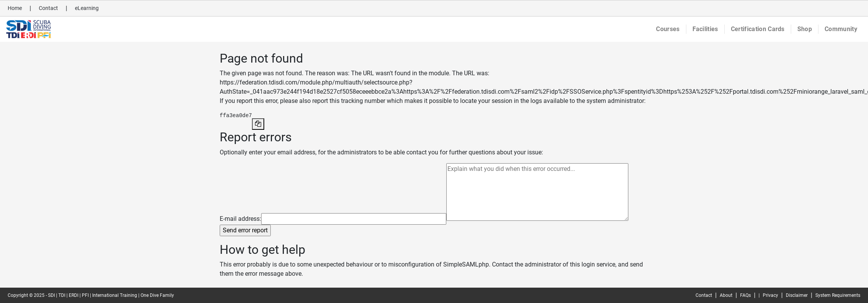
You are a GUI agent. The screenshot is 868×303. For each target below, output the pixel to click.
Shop (805, 29)
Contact (48, 8)
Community (841, 29)
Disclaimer (797, 295)
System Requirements (838, 295)
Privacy (770, 295)
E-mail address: (240, 219)
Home (15, 8)
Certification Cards (758, 29)
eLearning (87, 8)
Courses (668, 29)
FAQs (745, 295)
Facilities (705, 29)
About (726, 295)
